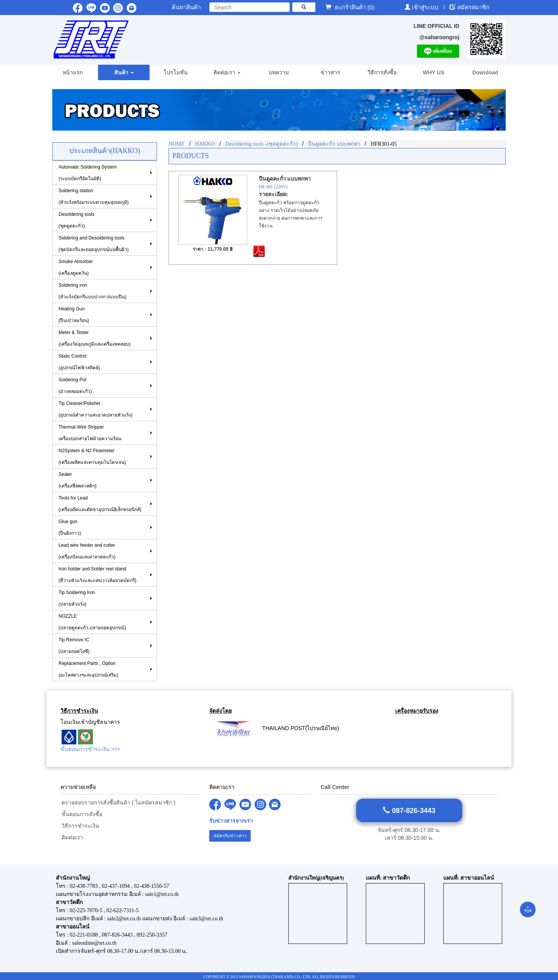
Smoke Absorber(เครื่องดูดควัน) (76, 267)
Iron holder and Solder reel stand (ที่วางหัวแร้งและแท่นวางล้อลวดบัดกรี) (97, 575)
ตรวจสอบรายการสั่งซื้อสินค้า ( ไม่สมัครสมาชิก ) (118, 803)
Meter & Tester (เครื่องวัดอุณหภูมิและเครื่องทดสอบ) (95, 338)
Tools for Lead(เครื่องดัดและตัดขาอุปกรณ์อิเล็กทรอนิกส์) (100, 504)
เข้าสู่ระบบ (426, 7)
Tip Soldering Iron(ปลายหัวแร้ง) (77, 598)
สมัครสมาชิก (473, 7)
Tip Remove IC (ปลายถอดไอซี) (74, 646)
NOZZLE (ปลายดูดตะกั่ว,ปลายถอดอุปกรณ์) (92, 622)
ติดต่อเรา (72, 837)
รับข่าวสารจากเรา (231, 821)
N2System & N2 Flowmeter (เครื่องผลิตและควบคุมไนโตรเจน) (92, 456)
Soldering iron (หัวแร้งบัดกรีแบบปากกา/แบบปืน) (92, 291)
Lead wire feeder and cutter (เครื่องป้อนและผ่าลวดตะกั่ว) (87, 551)
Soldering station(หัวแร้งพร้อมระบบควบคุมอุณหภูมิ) (94, 196)
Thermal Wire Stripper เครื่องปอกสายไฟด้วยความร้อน (90, 433)
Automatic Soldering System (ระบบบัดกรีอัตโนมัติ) (88, 173)
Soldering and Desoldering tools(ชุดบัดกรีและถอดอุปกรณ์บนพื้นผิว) (94, 244)
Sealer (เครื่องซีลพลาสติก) (77, 480)
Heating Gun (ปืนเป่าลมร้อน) (74, 315)
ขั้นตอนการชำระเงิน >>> (90, 749)
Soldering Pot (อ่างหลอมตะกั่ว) (75, 386)
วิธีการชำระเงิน (80, 826)
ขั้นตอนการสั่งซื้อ (82, 814)
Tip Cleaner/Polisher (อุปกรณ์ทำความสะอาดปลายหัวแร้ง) (96, 409)
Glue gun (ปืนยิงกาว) (70, 527)
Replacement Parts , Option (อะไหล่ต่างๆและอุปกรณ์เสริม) (88, 669)
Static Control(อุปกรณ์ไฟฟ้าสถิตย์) (79, 362)
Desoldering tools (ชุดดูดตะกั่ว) (77, 220)
